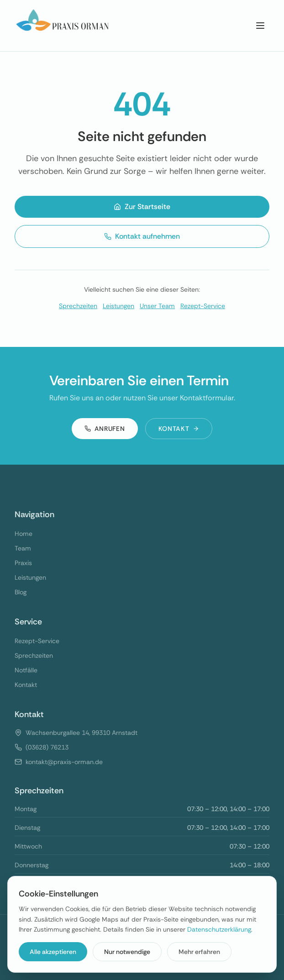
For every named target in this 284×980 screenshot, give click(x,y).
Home (24, 534)
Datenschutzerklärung (219, 929)
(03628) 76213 (47, 747)
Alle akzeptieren (53, 952)
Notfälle (26, 670)
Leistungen (118, 306)
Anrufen (105, 429)
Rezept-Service (203, 306)
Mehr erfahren (199, 952)
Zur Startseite (142, 207)
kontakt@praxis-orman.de (64, 762)
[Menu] (260, 26)
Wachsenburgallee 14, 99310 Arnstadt (82, 733)
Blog (21, 592)
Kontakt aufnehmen (142, 236)
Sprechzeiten (78, 306)
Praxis (23, 563)
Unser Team (157, 306)
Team (23, 548)
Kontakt (179, 429)
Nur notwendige (127, 952)
